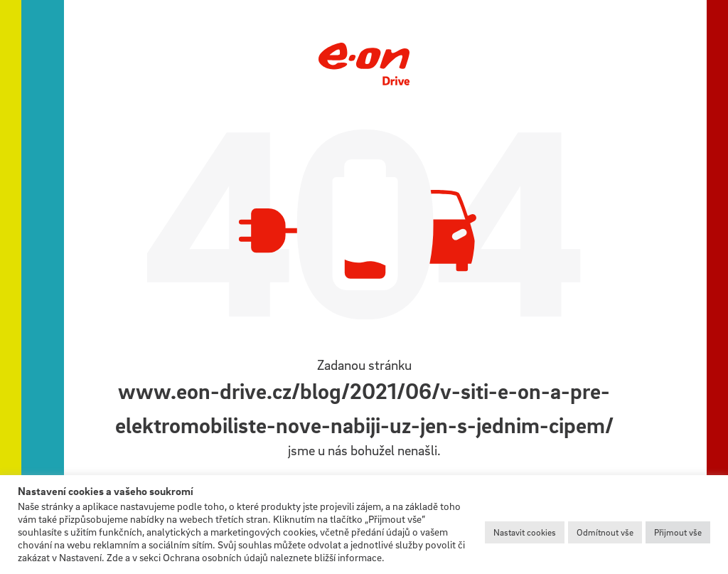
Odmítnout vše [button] (605, 532)
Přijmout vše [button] (678, 532)
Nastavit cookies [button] (525, 532)
